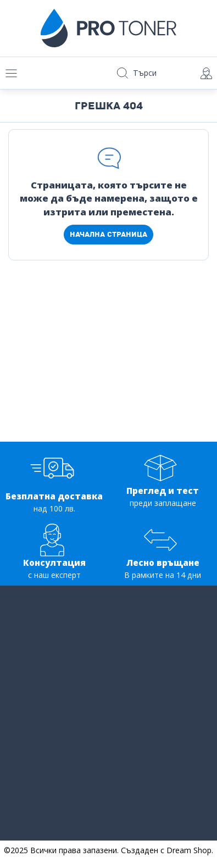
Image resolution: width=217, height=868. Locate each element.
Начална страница (109, 234)
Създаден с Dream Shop (166, 850)
